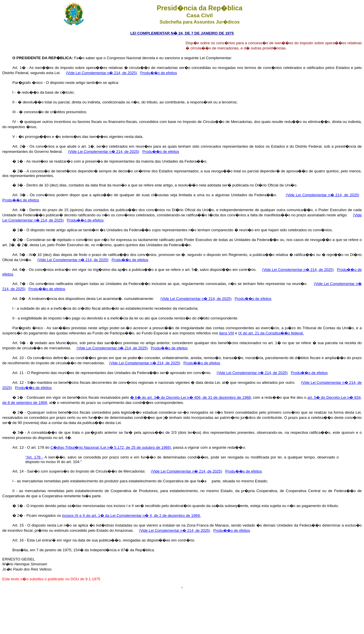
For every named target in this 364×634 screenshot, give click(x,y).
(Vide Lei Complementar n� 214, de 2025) (102, 73)
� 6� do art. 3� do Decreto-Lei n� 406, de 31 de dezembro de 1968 (190, 397)
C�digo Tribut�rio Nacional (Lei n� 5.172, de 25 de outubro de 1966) (111, 447)
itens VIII (227, 333)
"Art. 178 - (34, 457)
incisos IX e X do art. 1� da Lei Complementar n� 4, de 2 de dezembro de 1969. (131, 516)
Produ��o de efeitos (159, 73)
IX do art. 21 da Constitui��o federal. (271, 333)
